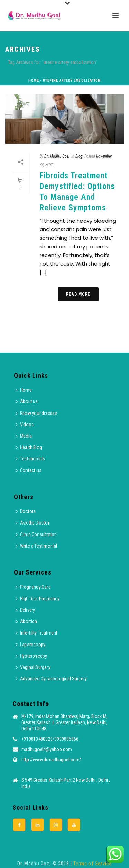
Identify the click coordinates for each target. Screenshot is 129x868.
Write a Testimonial (36, 546)
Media (24, 436)
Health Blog (29, 447)
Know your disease (36, 413)
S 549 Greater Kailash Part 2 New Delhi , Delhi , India (66, 783)
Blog (79, 156)
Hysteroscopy (31, 656)
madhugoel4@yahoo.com (47, 749)
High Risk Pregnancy (38, 599)
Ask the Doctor (33, 523)
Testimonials (30, 459)
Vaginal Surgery (33, 667)
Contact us (29, 470)
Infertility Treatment (37, 633)
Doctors (26, 511)
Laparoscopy (31, 645)
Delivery (25, 610)
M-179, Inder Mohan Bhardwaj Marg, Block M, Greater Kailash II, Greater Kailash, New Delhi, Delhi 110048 (64, 722)
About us (27, 401)
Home (34, 81)
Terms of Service (93, 864)
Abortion (26, 621)
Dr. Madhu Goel (57, 156)
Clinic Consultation (36, 535)
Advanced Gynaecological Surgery (51, 679)
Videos (25, 425)
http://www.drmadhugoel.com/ (51, 760)
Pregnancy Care (33, 587)
